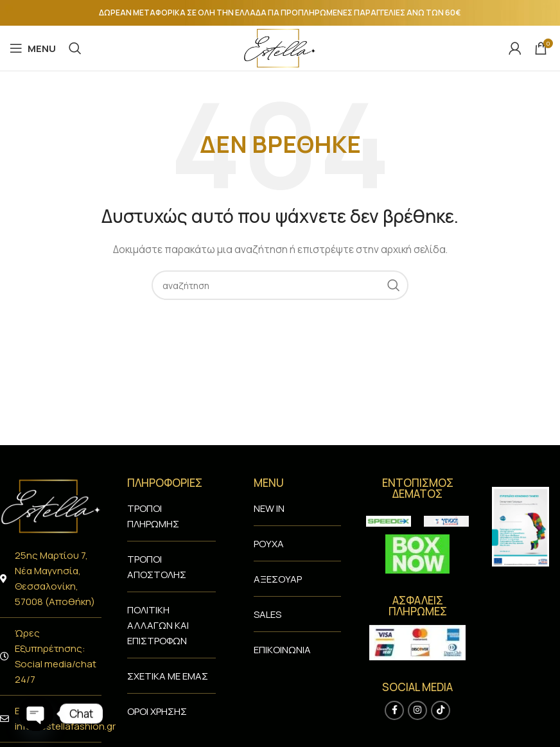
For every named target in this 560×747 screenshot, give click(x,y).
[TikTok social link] (441, 710)
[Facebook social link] (394, 710)
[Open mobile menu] (33, 48)
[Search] (75, 48)
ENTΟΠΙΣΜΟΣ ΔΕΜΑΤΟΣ (418, 488)
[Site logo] (280, 47)
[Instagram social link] (417, 710)
